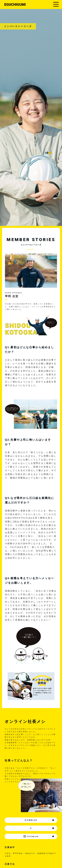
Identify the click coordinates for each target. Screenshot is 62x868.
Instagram (39, 836)
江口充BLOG (39, 820)
